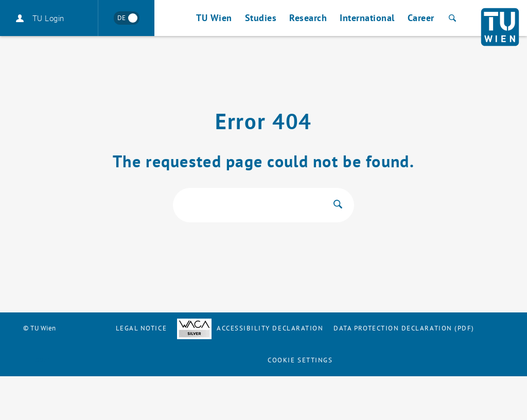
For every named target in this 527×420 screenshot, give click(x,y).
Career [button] (421, 18)
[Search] (451, 18)
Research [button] (308, 18)
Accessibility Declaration (250, 328)
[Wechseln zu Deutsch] (126, 18)
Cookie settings (300, 360)
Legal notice (141, 328)
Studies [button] (261, 18)
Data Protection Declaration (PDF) (404, 328)
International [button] (367, 18)
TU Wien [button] (214, 18)
